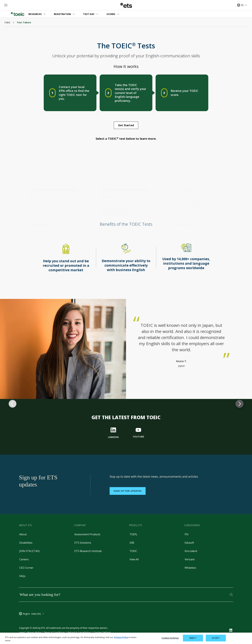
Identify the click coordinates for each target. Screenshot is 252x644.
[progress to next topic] (239, 299)
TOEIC (133, 551)
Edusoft (189, 543)
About (23, 534)
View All (134, 559)
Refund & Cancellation (79, 632)
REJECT (193, 638)
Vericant (190, 559)
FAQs (22, 576)
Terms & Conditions (55, 632)
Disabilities (26, 543)
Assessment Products (87, 534)
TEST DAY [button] (89, 14)
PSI (187, 534)
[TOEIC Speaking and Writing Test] (113, 222)
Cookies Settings (102, 632)
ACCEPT (216, 638)
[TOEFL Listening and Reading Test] (40, 222)
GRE (132, 543)
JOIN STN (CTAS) (29, 551)
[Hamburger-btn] (6, 5)
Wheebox (190, 568)
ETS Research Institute (88, 551)
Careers (24, 559)
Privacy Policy (34, 632)
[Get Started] (126, 125)
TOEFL (133, 534)
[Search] (231, 595)
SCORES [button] (111, 14)
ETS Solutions (83, 543)
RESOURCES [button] (35, 14)
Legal (22, 632)
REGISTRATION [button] (62, 14)
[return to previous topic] (13, 299)
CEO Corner (26, 568)
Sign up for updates (128, 491)
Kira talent (191, 551)
